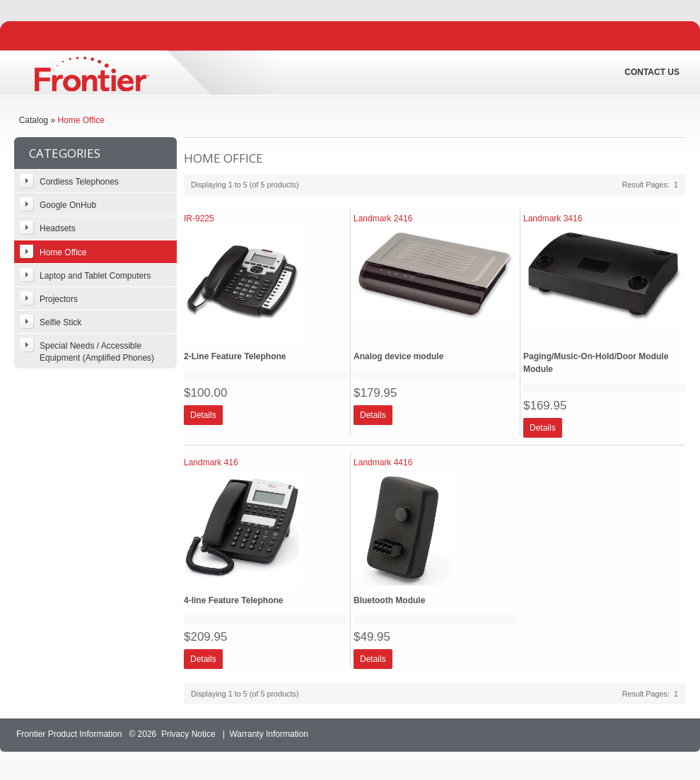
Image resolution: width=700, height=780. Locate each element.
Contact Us (652, 72)
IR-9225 (199, 219)
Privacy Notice (188, 734)
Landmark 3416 (553, 219)
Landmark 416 (211, 462)
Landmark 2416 (383, 219)
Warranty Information (269, 734)
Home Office (81, 120)
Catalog (34, 120)
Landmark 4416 (383, 462)
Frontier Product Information (69, 734)
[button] (203, 415)
